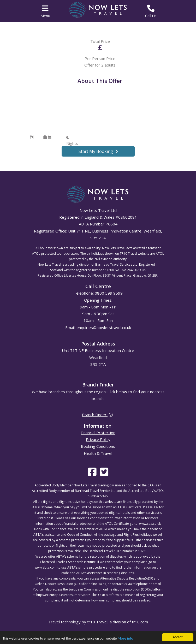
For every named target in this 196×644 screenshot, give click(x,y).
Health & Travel (98, 453)
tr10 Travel (97, 622)
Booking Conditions (98, 446)
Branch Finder (97, 415)
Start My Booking (98, 151)
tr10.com (140, 622)
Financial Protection (98, 433)
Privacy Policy (98, 439)
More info (125, 639)
